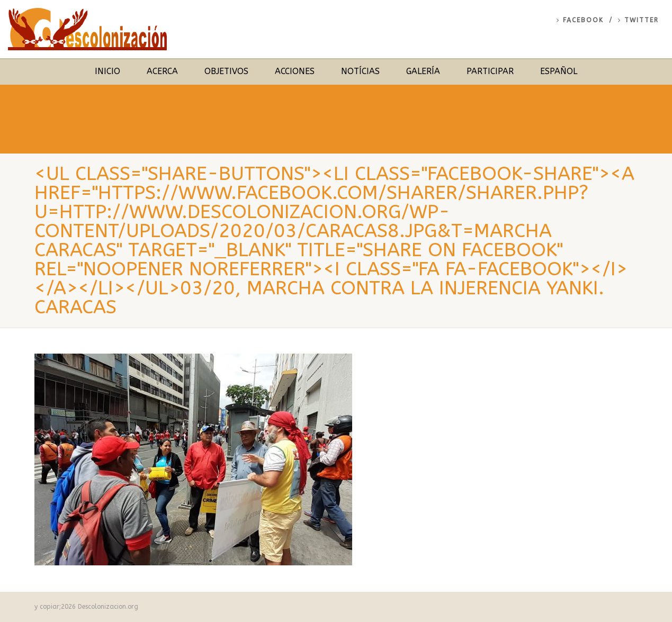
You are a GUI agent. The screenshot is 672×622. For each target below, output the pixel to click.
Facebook (580, 20)
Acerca (162, 71)
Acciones (295, 71)
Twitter (638, 20)
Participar (490, 71)
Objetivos (226, 71)
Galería (423, 71)
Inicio (107, 71)
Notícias (360, 71)
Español (559, 71)
